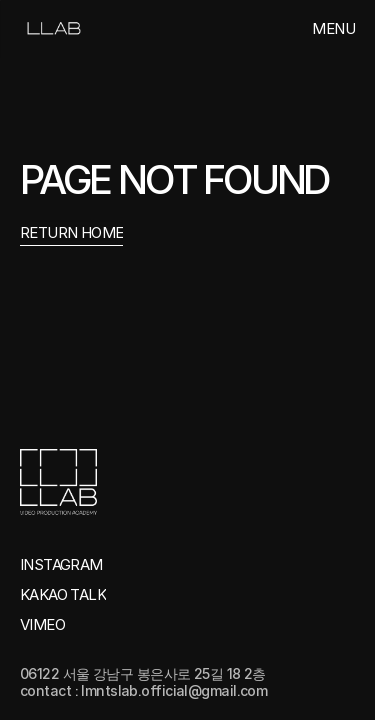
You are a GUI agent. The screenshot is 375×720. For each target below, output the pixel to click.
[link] (52, 29)
